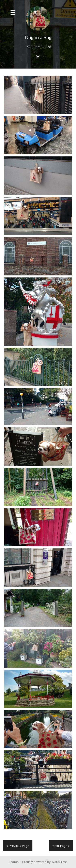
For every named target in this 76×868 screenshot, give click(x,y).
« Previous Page (18, 846)
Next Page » (61, 846)
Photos (14, 862)
